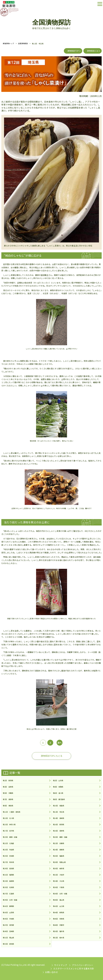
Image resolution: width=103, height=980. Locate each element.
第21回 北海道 (8, 843)
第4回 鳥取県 (58, 787)
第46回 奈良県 (59, 919)
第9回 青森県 (8, 806)
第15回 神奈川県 (9, 824)
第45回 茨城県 (8, 919)
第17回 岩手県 (8, 831)
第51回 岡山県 (8, 938)
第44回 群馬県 (59, 912)
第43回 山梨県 (8, 912)
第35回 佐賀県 (8, 887)
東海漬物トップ (8, 43)
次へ (60, 743)
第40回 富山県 (59, 900)
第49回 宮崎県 (8, 931)
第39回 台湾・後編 (10, 900)
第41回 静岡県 (8, 906)
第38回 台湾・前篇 (60, 894)
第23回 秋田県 (8, 850)
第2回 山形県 (58, 780)
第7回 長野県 (8, 799)
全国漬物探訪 (23, 43)
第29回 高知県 (8, 868)
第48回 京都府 (59, 925)
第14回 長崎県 (59, 818)
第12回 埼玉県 (59, 812)
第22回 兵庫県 (59, 843)
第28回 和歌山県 (59, 862)
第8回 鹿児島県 (59, 799)
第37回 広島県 (8, 894)
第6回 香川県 (58, 793)
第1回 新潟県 (8, 780)
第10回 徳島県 (59, 806)
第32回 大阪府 (59, 875)
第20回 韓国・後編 (60, 837)
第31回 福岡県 (8, 875)
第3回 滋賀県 (8, 787)
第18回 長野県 (59, 831)
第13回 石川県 (8, 818)
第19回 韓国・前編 (10, 837)
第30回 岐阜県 (59, 868)
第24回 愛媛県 (59, 850)
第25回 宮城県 (8, 856)
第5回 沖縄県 (8, 793)
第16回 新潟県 (59, 824)
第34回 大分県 (59, 881)
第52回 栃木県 (59, 938)
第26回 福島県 (59, 856)
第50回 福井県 (59, 931)
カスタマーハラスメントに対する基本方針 (74, 969)
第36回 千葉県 (59, 887)
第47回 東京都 (8, 925)
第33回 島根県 (8, 881)
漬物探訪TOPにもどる (52, 756)
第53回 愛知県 (8, 944)
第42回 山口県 (59, 906)
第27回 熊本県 (8, 862)
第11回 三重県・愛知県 (12, 812)
